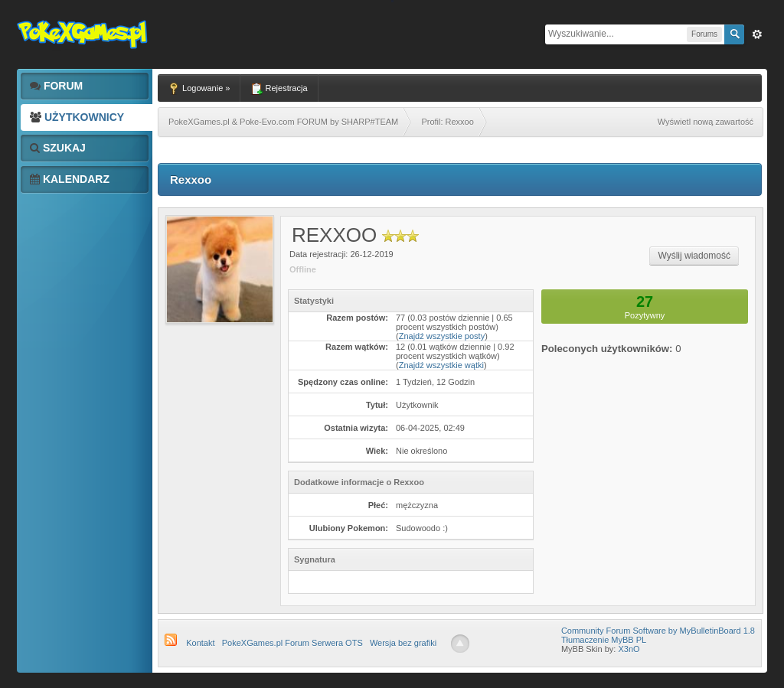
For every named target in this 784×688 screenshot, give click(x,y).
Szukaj (58, 148)
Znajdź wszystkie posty (442, 336)
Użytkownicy (77, 117)
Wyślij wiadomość (694, 256)
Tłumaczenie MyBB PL (604, 640)
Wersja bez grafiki (403, 643)
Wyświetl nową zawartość (706, 122)
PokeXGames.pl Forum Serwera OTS (292, 643)
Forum (56, 86)
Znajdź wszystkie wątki (441, 365)
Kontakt (200, 643)
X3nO (629, 649)
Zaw (757, 34)
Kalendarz (70, 179)
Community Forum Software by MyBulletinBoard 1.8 (658, 631)
